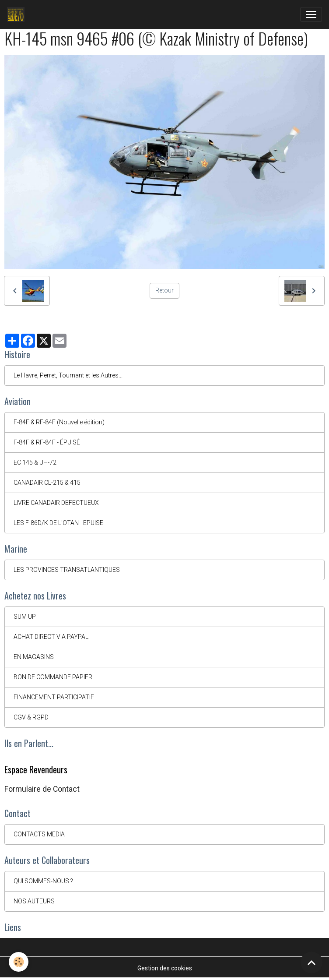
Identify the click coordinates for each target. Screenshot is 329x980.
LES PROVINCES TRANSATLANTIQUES (67, 570)
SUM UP (25, 617)
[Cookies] (19, 962)
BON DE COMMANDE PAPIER (53, 677)
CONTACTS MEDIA (39, 834)
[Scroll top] (311, 962)
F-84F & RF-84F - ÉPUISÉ (47, 442)
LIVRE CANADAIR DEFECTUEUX (56, 503)
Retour (164, 290)
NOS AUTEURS (34, 901)
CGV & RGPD (31, 717)
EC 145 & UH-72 (35, 462)
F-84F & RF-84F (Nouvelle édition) (59, 422)
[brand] (17, 14)
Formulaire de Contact (42, 789)
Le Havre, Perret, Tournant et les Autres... (68, 375)
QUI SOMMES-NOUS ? (43, 881)
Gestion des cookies (165, 968)
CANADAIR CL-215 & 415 (47, 483)
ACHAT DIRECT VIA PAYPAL (51, 637)
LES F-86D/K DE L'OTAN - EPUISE (58, 523)
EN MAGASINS (34, 657)
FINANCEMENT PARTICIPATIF (54, 697)
